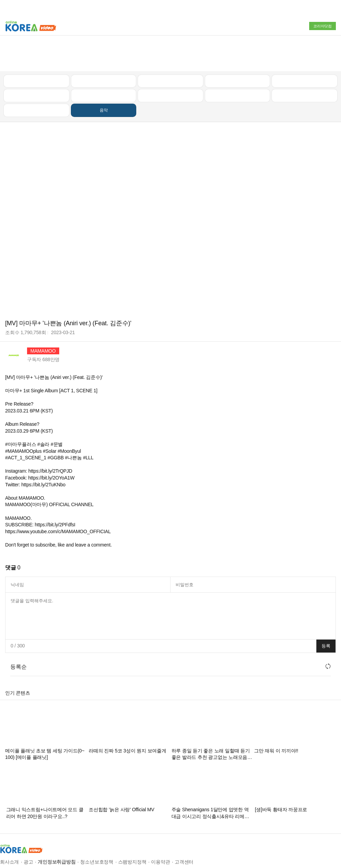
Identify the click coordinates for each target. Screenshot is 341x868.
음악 (104, 80)
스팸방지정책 (132, 832)
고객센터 (184, 832)
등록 (326, 615)
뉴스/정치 (170, 51)
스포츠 (305, 65)
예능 (170, 65)
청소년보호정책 (97, 832)
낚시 (37, 65)
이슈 (237, 65)
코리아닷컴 (323, 26)
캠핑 (104, 65)
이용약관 (160, 832)
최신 (37, 51)
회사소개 (9, 832)
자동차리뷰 (237, 51)
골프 (305, 51)
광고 (28, 832)
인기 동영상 (104, 51)
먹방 (37, 80)
